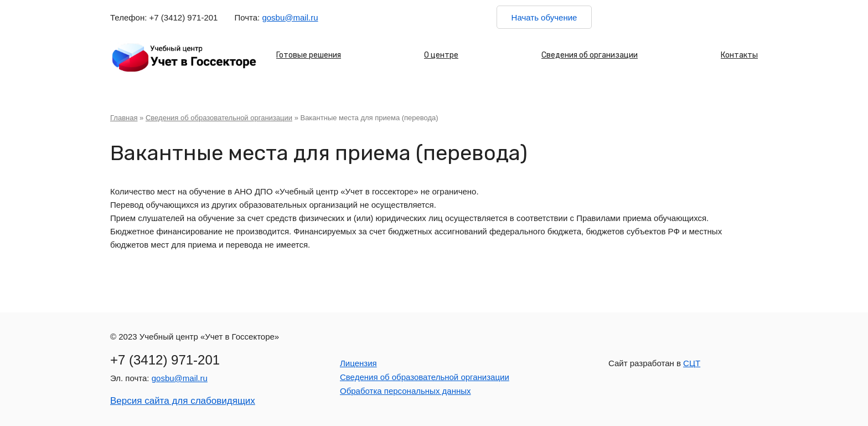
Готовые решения (309, 55)
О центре (441, 55)
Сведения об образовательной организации (219, 118)
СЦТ (692, 363)
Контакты (739, 55)
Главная (124, 118)
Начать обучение (544, 17)
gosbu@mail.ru (290, 17)
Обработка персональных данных (405, 391)
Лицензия (358, 363)
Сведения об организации (590, 55)
